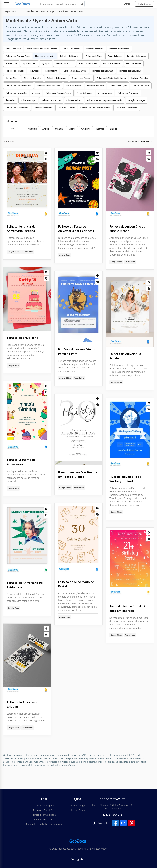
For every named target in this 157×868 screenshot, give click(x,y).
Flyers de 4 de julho (33, 78)
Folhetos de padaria (72, 49)
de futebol (10, 100)
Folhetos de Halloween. (103, 71)
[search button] (82, 4)
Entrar (127, 4)
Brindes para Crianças (81, 78)
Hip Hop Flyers (12, 78)
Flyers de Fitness (134, 63)
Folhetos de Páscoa (64, 63)
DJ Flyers (46, 63)
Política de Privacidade (44, 815)
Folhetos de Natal (94, 56)
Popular (145, 141)
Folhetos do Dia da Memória (18, 86)
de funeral (34, 71)
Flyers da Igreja (115, 56)
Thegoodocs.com (12, 11)
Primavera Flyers (74, 100)
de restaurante (105, 93)
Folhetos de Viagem (43, 108)
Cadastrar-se (144, 4)
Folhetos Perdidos (140, 78)
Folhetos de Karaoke (57, 78)
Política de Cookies (44, 819)
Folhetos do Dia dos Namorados (95, 108)
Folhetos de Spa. (28, 100)
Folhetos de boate (96, 86)
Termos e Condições (44, 810)
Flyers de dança (29, 63)
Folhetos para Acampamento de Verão (105, 100)
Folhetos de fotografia (16, 93)
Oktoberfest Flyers (118, 86)
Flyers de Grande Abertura (75, 71)
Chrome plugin (78, 805)
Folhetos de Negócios (70, 56)
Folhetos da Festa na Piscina (58, 93)
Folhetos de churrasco (119, 49)
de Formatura (51, 71)
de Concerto (11, 63)
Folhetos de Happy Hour (130, 71)
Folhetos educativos (88, 63)
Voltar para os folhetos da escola (42, 49)
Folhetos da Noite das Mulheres (111, 78)
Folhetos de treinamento (17, 108)
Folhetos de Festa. (141, 86)
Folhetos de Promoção (128, 93)
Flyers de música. (74, 86)
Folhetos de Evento (112, 63)
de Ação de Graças (137, 100)
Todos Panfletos (13, 49)
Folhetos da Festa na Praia (18, 56)
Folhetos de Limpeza (137, 56)
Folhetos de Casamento (127, 108)
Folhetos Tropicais (66, 108)
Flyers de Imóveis (85, 93)
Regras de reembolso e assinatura (44, 824)
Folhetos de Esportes (51, 100)
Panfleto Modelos (36, 11)
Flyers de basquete (95, 49)
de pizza (36, 93)
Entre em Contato (78, 810)
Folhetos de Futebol (15, 71)
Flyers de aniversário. (45, 56)
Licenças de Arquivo (44, 805)
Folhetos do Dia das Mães (49, 86)
